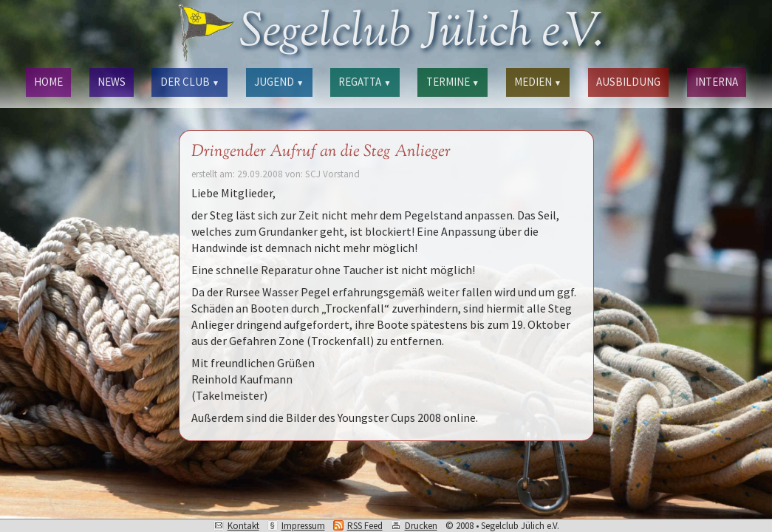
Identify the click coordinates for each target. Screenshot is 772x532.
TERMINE (453, 82)
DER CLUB (190, 82)
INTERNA (717, 82)
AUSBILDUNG (628, 82)
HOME (48, 82)
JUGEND (279, 82)
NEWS (112, 82)
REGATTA (365, 82)
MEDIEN (538, 82)
